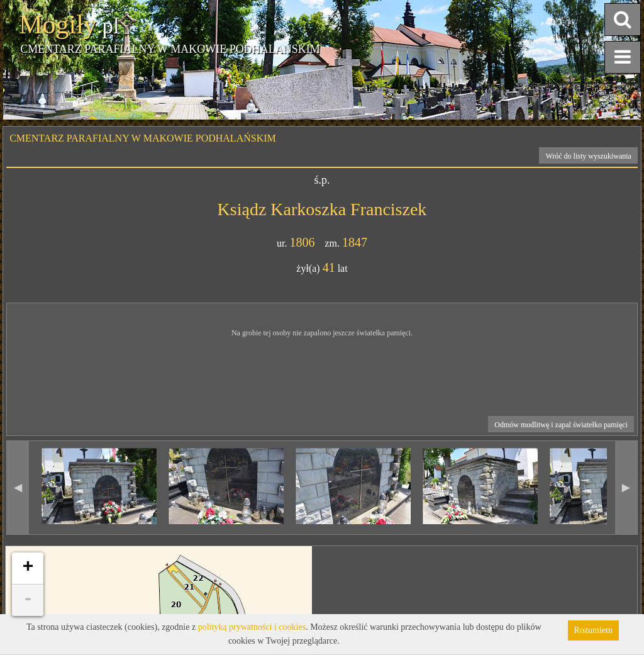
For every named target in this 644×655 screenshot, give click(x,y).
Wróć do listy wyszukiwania (588, 156)
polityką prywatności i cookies (252, 627)
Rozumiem (593, 630)
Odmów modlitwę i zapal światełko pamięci (561, 425)
